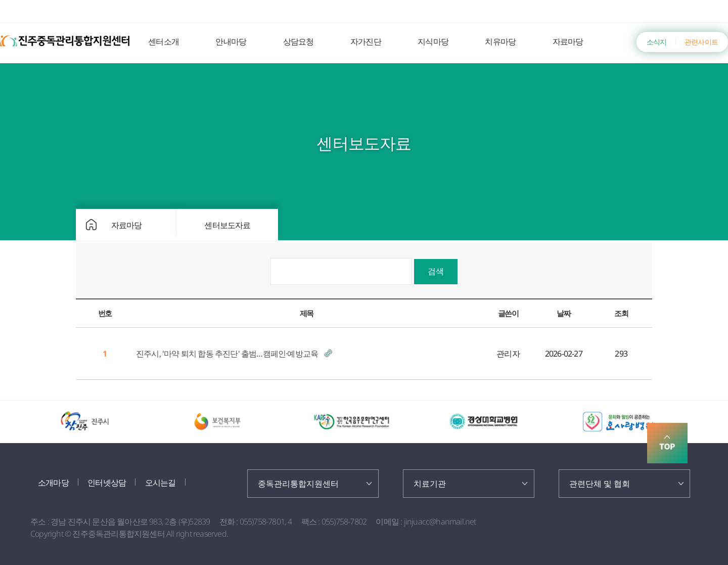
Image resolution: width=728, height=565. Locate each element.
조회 (621, 313)
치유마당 (500, 41)
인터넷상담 (107, 483)
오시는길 (161, 483)
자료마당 (568, 41)
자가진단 (366, 41)
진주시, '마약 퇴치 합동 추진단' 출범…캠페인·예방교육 (228, 354)
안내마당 (231, 41)
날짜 (563, 313)
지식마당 (433, 41)
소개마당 (53, 483)
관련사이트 (701, 42)
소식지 (657, 42)
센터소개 (164, 41)
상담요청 (299, 41)
